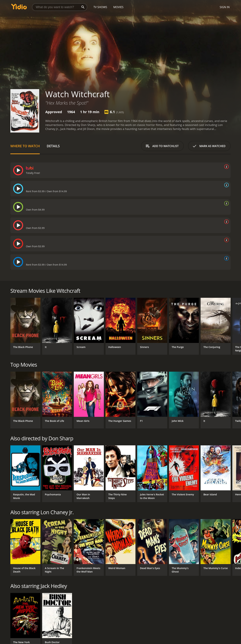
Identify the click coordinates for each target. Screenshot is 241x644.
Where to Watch (25, 146)
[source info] (226, 167)
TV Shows (100, 7)
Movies (118, 7)
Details (53, 146)
